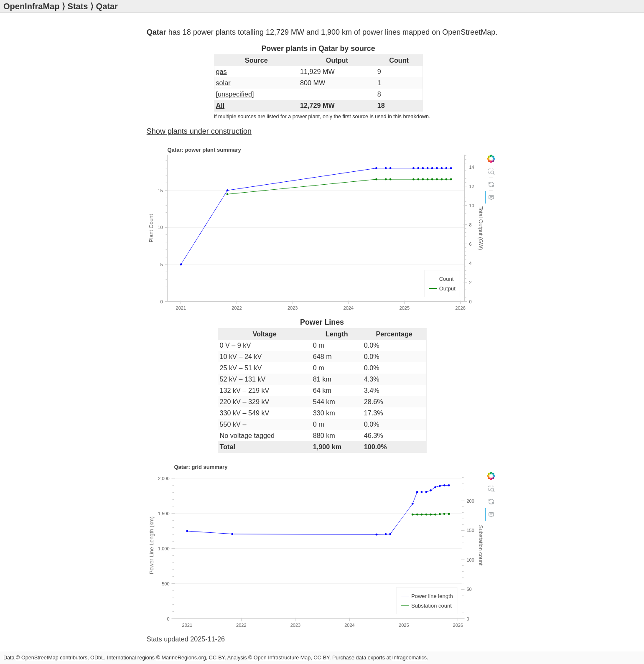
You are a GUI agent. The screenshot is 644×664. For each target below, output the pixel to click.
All (220, 105)
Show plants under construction (199, 131)
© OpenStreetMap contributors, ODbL (60, 658)
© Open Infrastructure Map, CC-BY (289, 658)
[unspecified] (235, 94)
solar (223, 83)
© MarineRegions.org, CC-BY (191, 658)
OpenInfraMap (31, 6)
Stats (78, 6)
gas (221, 71)
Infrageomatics (409, 658)
